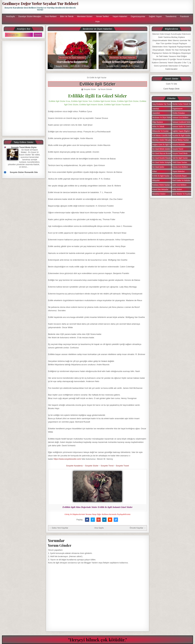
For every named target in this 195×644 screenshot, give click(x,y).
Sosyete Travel (122, 466)
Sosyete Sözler (62, 66)
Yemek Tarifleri (102, 16)
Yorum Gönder (106, 89)
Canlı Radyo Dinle (172, 89)
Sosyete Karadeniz (75, 466)
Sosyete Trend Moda (180, 153)
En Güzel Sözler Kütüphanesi (163, 162)
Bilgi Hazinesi (158, 122)
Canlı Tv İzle (171, 84)
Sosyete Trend (107, 466)
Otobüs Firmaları (178, 113)
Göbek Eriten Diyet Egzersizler (123, 62)
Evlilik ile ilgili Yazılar (98, 78)
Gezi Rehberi (51, 16)
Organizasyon (177, 109)
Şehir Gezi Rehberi (179, 185)
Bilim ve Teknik (67, 16)
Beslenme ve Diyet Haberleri (72, 58)
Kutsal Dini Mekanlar (160, 189)
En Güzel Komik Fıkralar (162, 158)
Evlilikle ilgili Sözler (98, 84)
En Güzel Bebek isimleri (161, 149)
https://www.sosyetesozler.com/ (67, 459)
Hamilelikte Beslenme (72, 62)
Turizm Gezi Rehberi (180, 167)
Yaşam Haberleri (120, 16)
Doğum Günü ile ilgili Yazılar (163, 145)
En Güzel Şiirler (158, 167)
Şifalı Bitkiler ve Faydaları (182, 194)
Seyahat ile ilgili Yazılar (181, 135)
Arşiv (98, 21)
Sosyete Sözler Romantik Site (24, 172)
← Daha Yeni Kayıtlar (59, 528)
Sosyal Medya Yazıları (180, 140)
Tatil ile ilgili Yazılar (180, 158)
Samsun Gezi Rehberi (180, 117)
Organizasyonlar (138, 16)
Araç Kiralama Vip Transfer (163, 104)
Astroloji (156, 109)
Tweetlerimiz (171, 16)
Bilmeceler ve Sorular (160, 131)
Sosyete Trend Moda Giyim (24, 147)
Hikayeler (156, 180)
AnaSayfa (10, 16)
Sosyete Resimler (179, 145)
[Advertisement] (137, 7)
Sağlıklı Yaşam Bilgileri (181, 131)
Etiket (155, 171)
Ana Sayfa (99, 528)
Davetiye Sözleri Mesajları (30, 16)
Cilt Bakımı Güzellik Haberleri (164, 135)
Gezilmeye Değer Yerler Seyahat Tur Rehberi (40, 3)
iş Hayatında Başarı (179, 176)
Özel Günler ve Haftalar (181, 180)
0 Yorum (85, 66)
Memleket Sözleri (85, 16)
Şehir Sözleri (177, 189)
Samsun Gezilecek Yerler (181, 122)
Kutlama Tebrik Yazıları (161, 185)
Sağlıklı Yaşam (155, 16)
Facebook (185, 16)
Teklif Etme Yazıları (180, 162)
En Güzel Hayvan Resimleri (163, 153)
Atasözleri (156, 113)
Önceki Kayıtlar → (138, 528)
